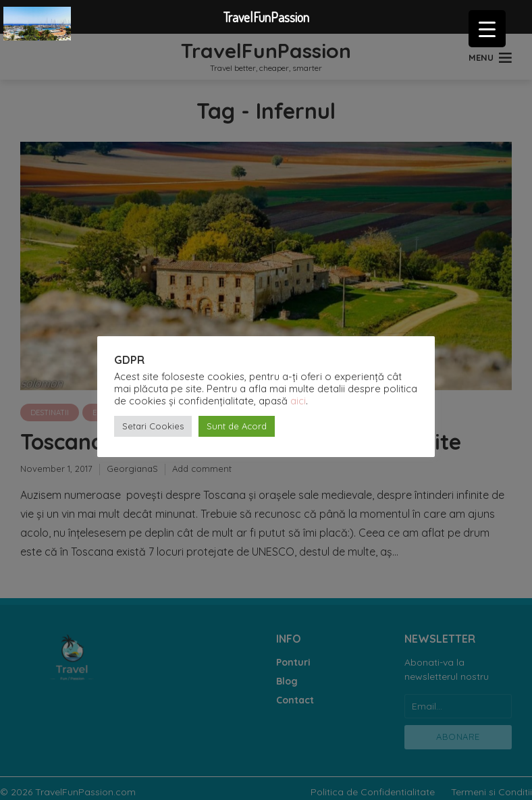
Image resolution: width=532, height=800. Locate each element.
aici (298, 401)
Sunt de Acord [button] (237, 426)
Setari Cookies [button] (153, 426)
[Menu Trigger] (487, 29)
